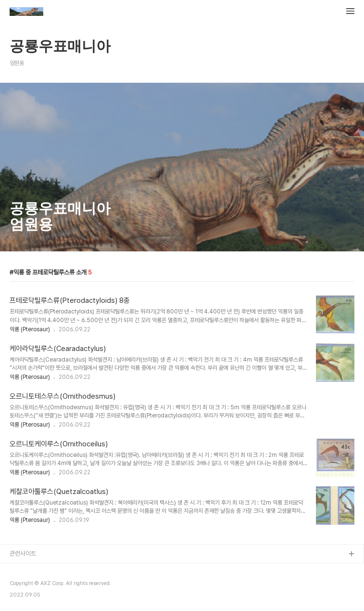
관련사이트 (23, 553)
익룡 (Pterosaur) (30, 329)
